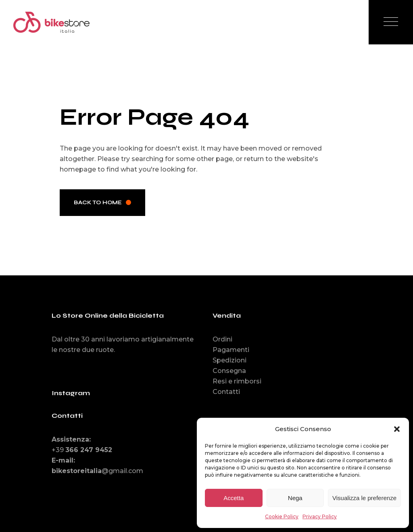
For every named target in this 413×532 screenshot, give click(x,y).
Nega (295, 498)
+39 (82, 450)
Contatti (226, 392)
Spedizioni (229, 360)
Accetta (234, 498)
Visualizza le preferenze (364, 498)
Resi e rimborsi (237, 381)
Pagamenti (231, 350)
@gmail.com (97, 471)
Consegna (229, 371)
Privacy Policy (320, 516)
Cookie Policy (282, 516)
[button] (397, 429)
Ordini (222, 339)
